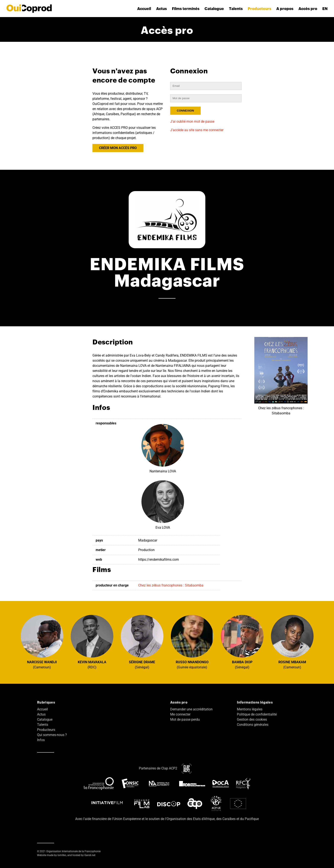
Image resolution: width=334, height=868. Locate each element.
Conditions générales (253, 725)
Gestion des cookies (252, 719)
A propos (285, 8)
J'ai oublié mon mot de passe (192, 121)
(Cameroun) (42, 642)
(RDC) (92, 642)
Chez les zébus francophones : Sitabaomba (171, 585)
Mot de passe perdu (185, 719)
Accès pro (308, 8)
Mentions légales (250, 709)
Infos (41, 740)
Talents (236, 8)
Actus (161, 8)
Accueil (144, 8)
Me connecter (180, 714)
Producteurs (259, 8)
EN (325, 8)
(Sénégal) (142, 642)
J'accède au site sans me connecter (197, 130)
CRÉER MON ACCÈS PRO (118, 148)
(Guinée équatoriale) (192, 642)
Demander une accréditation (191, 709)
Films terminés (186, 8)
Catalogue (214, 8)
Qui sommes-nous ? (52, 735)
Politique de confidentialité (257, 714)
